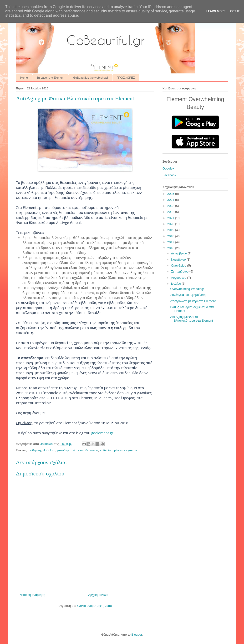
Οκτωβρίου (179, 265)
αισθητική (34, 450)
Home (24, 78)
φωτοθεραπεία (88, 450)
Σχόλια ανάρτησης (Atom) (94, 606)
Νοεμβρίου (179, 260)
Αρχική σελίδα (98, 595)
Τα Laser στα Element (51, 78)
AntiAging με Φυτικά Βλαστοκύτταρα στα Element (191, 319)
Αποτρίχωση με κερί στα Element (193, 301)
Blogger (137, 635)
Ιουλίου (176, 284)
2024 (171, 200)
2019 (171, 230)
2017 (171, 242)
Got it (235, 11)
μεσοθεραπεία (67, 450)
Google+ (168, 168)
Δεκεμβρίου (179, 253)
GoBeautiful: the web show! (91, 78)
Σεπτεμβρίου (180, 271)
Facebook (169, 175)
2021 (171, 218)
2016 (171, 248)
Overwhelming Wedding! (187, 289)
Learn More (216, 11)
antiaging (106, 450)
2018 (171, 236)
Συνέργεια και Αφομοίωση (188, 295)
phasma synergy (125, 450)
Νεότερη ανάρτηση (32, 595)
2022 (171, 212)
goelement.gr (102, 433)
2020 (171, 224)
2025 (171, 194)
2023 (171, 206)
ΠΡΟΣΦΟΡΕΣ (126, 78)
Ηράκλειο (49, 450)
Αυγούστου (179, 278)
